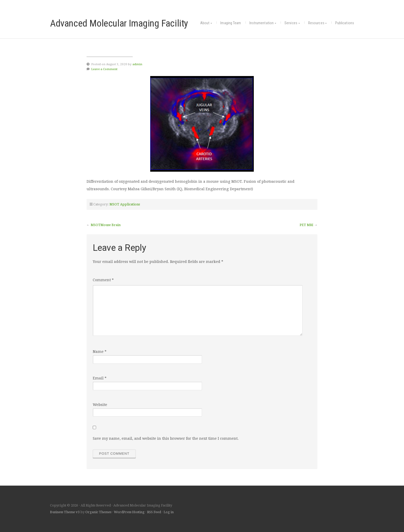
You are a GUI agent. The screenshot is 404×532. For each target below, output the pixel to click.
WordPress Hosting (129, 512)
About (205, 23)
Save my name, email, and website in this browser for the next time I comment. (166, 438)
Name (100, 352)
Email (100, 378)
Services (291, 23)
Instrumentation (262, 23)
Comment (103, 280)
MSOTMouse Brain (106, 225)
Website (100, 405)
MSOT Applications (125, 204)
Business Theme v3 (65, 512)
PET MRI (306, 225)
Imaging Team (231, 23)
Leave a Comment (104, 69)
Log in (169, 512)
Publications (345, 23)
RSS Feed (154, 512)
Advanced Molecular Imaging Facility (119, 23)
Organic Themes (98, 512)
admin (137, 64)
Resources (316, 23)
